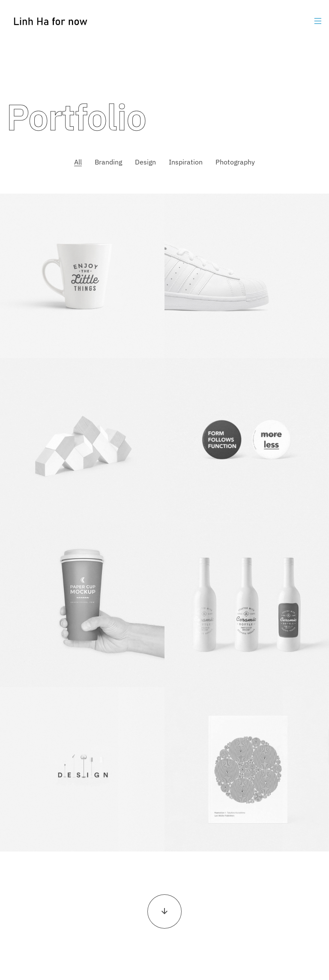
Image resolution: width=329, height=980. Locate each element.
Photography (235, 162)
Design (145, 162)
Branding (108, 162)
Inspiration (186, 162)
